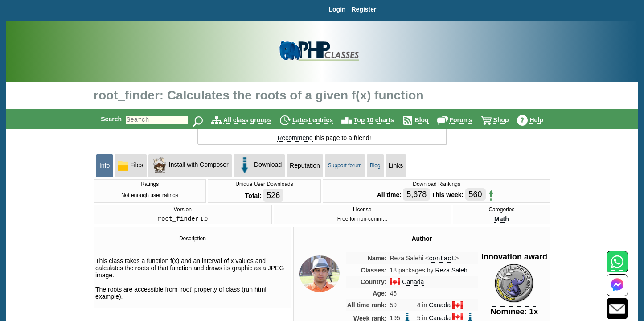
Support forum (345, 165)
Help (544, 120)
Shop (509, 120)
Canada (413, 284)
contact (442, 260)
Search (104, 119)
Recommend (295, 138)
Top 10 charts (381, 120)
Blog (429, 120)
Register (364, 9)
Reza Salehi (452, 272)
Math (502, 219)
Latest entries (320, 120)
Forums (468, 120)
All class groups (255, 120)
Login (337, 9)
